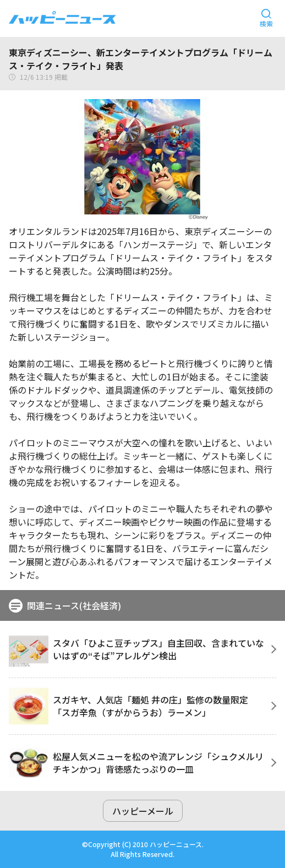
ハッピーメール (143, 811)
